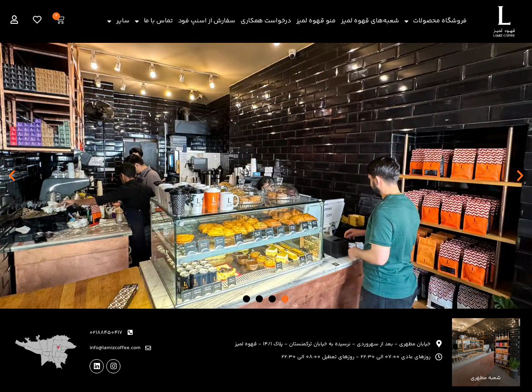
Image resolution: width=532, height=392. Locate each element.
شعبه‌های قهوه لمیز (370, 21)
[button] (12, 176)
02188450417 (106, 333)
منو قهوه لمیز (316, 21)
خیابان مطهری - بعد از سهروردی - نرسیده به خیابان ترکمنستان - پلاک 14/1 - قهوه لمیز (333, 344)
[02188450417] (130, 332)
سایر (118, 21)
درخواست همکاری (266, 21)
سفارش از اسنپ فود (207, 21)
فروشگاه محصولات (436, 21)
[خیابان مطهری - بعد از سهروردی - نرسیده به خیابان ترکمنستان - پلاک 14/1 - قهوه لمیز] (439, 344)
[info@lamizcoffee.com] (148, 348)
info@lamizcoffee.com (115, 348)
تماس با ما (154, 21)
